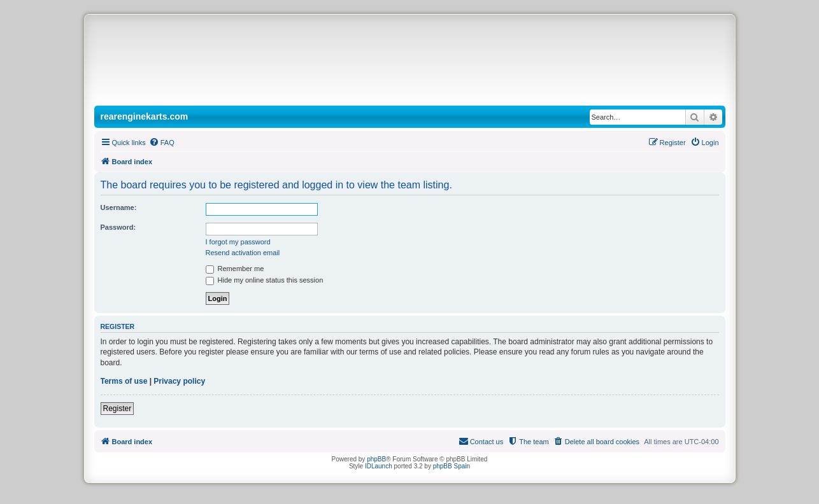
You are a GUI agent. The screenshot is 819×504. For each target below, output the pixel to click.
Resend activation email (243, 253)
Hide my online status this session (265, 280)
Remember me (235, 269)
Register (118, 409)
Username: (119, 207)
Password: (118, 227)
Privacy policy (179, 381)
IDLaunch (379, 466)
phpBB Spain (452, 466)
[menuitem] (162, 143)
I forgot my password (238, 242)
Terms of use (124, 381)
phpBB (376, 459)
